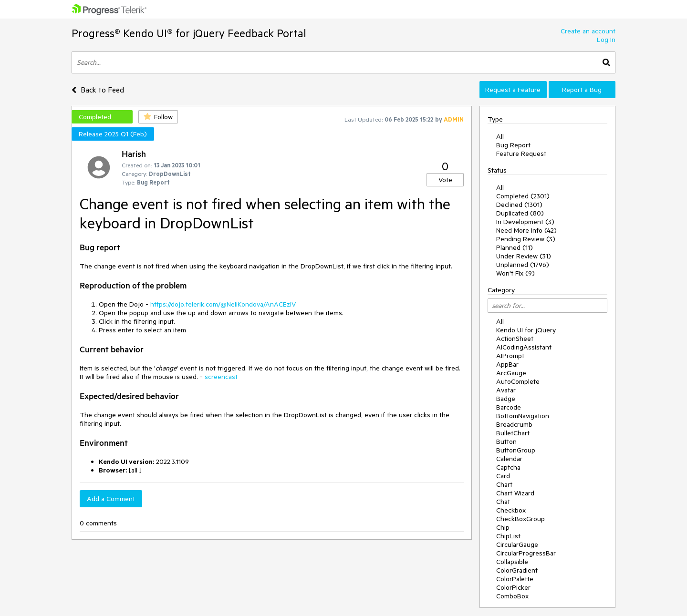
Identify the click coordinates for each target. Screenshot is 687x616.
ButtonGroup (516, 450)
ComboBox (512, 596)
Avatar (506, 390)
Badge (506, 399)
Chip (503, 527)
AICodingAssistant (524, 347)
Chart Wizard (515, 493)
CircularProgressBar (526, 553)
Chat (503, 502)
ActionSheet (515, 339)
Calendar (509, 459)
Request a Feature (513, 90)
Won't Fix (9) (515, 273)
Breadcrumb (514, 424)
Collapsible (512, 562)
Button (506, 441)
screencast (221, 377)
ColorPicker (513, 587)
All (500, 136)
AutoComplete (518, 381)
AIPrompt (510, 356)
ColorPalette (515, 579)
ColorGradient (517, 570)
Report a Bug (582, 90)
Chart (504, 484)
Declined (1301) (519, 205)
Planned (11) (515, 247)
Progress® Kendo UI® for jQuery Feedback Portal (189, 33)
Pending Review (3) (526, 239)
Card (503, 476)
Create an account (588, 31)
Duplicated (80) (520, 213)
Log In (606, 40)
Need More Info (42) (526, 230)
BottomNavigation (523, 416)
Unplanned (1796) (523, 265)
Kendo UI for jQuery (526, 330)
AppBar (507, 364)
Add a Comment (111, 499)
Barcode (509, 407)
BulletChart (513, 433)
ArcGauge (511, 373)
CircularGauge (517, 544)
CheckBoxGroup (520, 519)
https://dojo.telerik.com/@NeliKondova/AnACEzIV (223, 304)
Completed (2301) (523, 196)
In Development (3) (525, 222)
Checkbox (511, 510)
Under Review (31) (524, 256)
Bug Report (513, 145)
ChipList (508, 536)
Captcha (508, 467)
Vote (445, 180)
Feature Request (521, 154)
